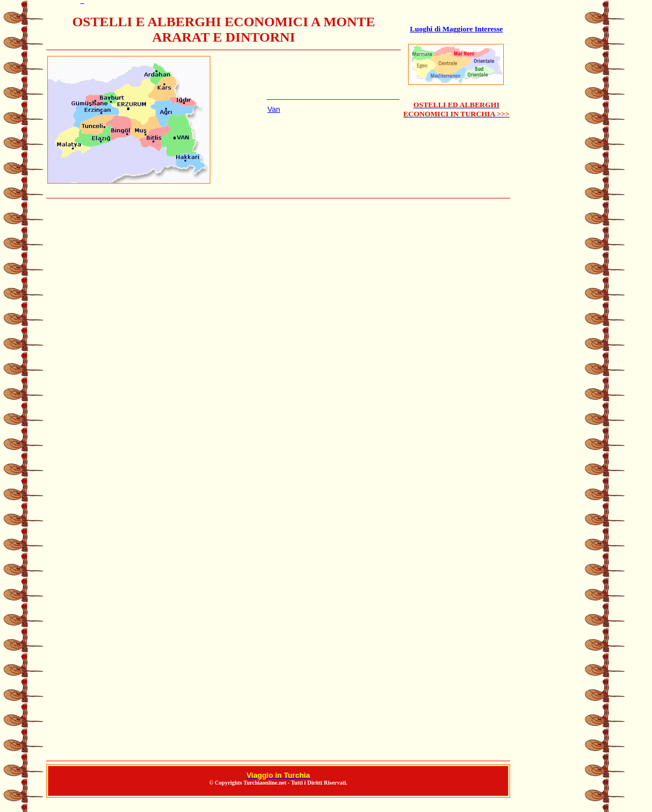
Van (274, 109)
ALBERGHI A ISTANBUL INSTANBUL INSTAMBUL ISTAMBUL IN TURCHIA (278, 480)
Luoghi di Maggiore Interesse (456, 29)
